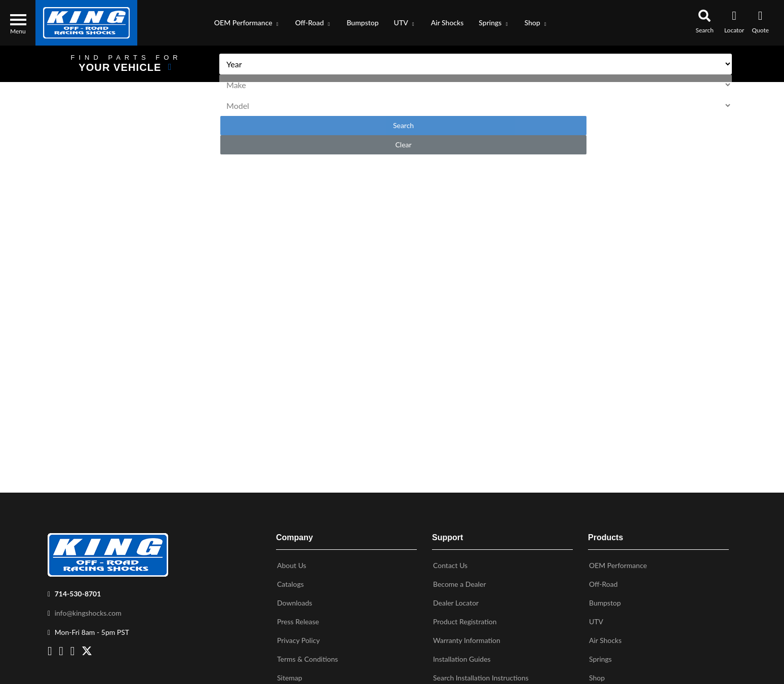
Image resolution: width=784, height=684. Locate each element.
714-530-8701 (78, 589)
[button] (247, 23)
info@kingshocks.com (88, 608)
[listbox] (459, 64)
